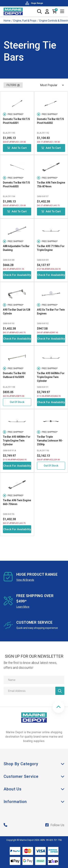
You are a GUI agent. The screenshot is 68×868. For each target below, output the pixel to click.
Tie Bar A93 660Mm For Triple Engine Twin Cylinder (51, 377)
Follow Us (55, 825)
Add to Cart (17, 148)
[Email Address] (34, 691)
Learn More (23, 607)
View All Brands (25, 580)
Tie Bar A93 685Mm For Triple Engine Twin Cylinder (17, 441)
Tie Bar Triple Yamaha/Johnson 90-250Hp (50, 441)
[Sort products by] (51, 85)
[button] (58, 707)
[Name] (34, 680)
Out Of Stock (17, 402)
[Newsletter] (60, 691)
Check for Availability (17, 275)
